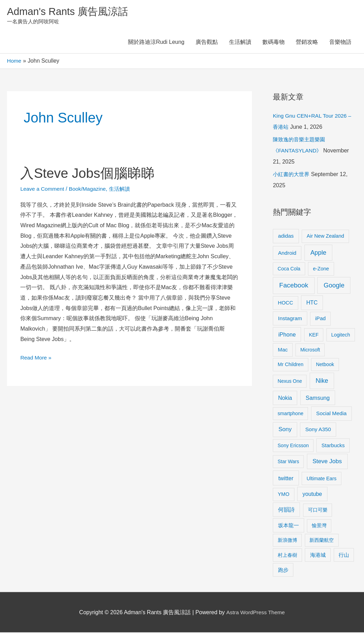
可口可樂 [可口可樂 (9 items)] (318, 511)
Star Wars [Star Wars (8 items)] (288, 462)
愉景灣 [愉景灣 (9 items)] (319, 526)
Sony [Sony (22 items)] (285, 430)
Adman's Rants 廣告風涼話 (70, 12)
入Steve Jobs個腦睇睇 (89, 173)
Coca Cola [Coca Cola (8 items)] (289, 269)
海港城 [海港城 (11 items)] (318, 555)
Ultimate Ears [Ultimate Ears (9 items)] (322, 479)
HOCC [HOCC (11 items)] (286, 303)
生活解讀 (240, 43)
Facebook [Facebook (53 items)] (294, 286)
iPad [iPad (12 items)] (321, 319)
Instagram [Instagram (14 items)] (290, 319)
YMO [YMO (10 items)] (283, 494)
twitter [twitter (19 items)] (286, 478)
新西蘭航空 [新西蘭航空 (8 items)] (322, 540)
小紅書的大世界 (292, 175)
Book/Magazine (89, 189)
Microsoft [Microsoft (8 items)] (310, 350)
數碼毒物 (274, 43)
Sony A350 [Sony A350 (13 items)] (318, 430)
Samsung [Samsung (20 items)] (318, 398)
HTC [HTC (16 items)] (312, 303)
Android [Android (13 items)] (287, 253)
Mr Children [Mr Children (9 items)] (291, 365)
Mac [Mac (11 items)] (283, 350)
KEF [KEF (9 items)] (314, 335)
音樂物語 (340, 43)
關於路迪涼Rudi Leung (156, 43)
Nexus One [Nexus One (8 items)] (290, 381)
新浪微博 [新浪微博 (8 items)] (287, 540)
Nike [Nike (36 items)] (322, 381)
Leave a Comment (43, 189)
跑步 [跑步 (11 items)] (283, 570)
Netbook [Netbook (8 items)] (325, 365)
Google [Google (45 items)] (334, 286)
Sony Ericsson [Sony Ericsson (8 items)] (293, 446)
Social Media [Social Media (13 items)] (331, 414)
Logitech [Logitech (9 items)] (341, 335)
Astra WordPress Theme (256, 613)
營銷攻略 (307, 43)
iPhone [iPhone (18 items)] (287, 335)
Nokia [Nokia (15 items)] (285, 398)
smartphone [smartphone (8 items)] (291, 414)
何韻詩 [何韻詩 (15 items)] (286, 510)
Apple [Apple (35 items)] (318, 253)
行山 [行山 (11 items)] (344, 555)
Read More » (36, 358)
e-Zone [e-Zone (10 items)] (321, 269)
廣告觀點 (207, 43)
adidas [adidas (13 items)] (286, 236)
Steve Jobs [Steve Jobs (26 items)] (327, 462)
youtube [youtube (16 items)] (312, 494)
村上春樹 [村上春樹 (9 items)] (287, 555)
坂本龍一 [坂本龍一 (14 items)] (288, 526)
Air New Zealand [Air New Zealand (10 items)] (325, 236)
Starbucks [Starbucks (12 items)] (333, 446)
